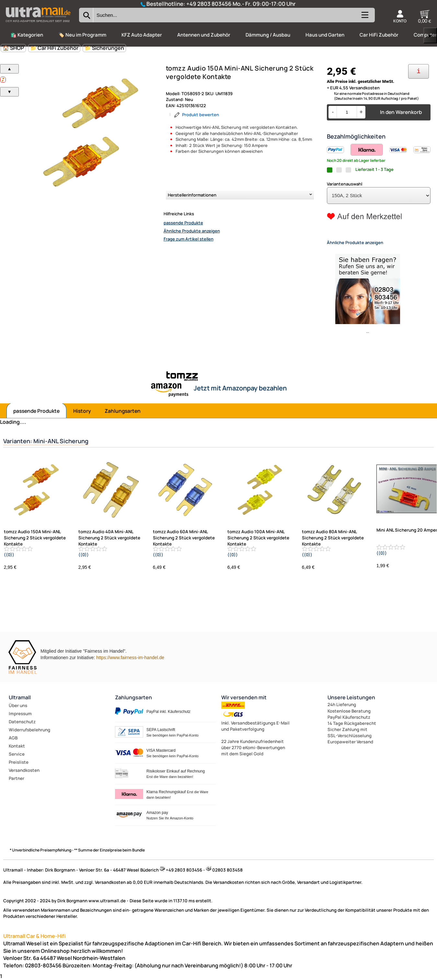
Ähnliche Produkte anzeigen (192, 231)
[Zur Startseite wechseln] (38, 24)
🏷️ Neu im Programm (82, 35)
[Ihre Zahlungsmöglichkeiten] (419, 71)
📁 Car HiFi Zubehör (54, 48)
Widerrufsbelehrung (29, 730)
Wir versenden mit (244, 697)
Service (17, 754)
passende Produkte (183, 223)
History (82, 411)
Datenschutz (22, 722)
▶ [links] (430, 35)
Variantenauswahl (345, 184)
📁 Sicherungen (104, 48)
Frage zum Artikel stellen (189, 239)
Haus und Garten (325, 35)
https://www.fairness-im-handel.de (130, 658)
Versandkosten (24, 770)
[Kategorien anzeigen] (364, 17)
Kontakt (17, 746)
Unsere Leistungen (351, 697)
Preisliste (19, 762)
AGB (13, 738)
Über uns (18, 705)
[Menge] (347, 112)
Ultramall (20, 697)
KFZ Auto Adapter (142, 35)
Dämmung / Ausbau (268, 35)
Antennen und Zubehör (204, 35)
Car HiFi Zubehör (379, 35)
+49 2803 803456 (209, 4)
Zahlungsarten (123, 411)
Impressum (20, 714)
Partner (17, 778)
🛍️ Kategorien (27, 35)
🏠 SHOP (13, 48)
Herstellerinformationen (192, 195)
